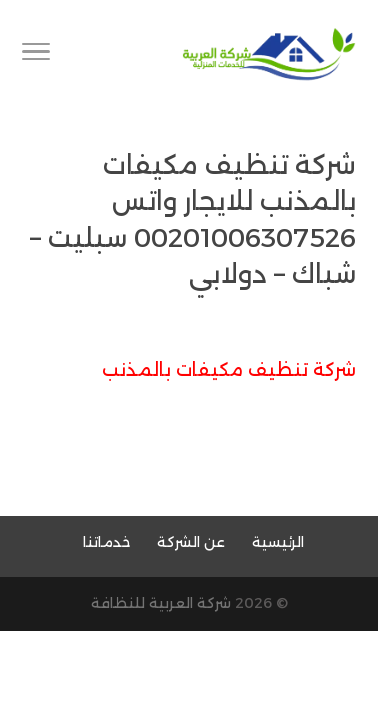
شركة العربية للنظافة (161, 603)
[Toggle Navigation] (36, 55)
